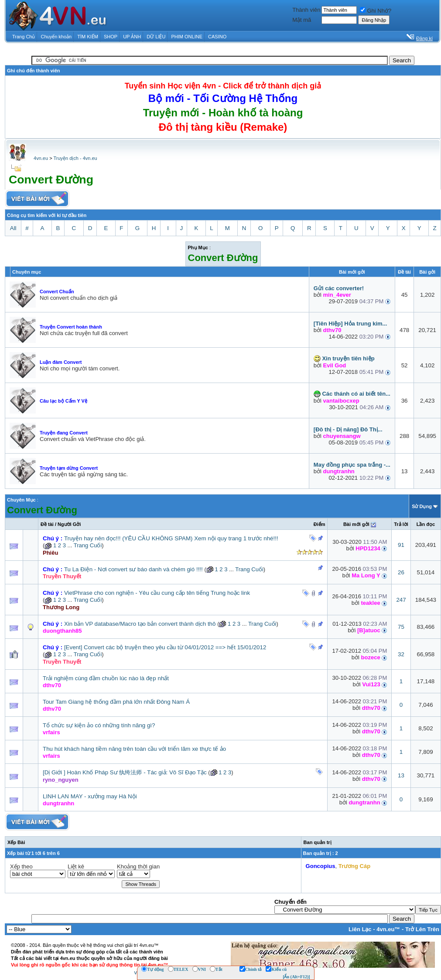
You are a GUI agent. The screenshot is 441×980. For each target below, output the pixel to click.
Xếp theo (21, 866)
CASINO (217, 37)
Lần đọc (426, 524)
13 (401, 775)
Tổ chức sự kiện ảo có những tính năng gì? (99, 725)
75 (401, 627)
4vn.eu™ (388, 929)
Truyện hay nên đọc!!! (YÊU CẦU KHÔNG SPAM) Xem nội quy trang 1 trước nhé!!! (171, 538)
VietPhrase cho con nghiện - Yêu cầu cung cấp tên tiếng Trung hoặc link (157, 593)
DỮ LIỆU (156, 37)
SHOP (111, 37)
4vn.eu (41, 158)
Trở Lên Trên (422, 929)
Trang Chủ (24, 37)
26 (401, 572)
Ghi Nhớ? (376, 11)
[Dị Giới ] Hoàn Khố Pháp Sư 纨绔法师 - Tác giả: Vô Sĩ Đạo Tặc (125, 772)
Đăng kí (424, 38)
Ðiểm (320, 524)
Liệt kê (76, 866)
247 (401, 600)
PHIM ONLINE (187, 37)
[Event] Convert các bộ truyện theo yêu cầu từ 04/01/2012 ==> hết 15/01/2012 (165, 647)
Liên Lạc (360, 929)
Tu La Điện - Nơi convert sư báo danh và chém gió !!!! (133, 569)
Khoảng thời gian (138, 866)
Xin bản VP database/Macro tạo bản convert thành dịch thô (140, 624)
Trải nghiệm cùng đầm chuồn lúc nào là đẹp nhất (106, 678)
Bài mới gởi (356, 524)
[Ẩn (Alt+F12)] (296, 977)
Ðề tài (47, 524)
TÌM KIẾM (88, 37)
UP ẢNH (132, 37)
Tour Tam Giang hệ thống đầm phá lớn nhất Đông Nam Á (116, 702)
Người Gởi (69, 524)
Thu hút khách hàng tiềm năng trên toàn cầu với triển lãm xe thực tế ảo (134, 749)
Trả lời (401, 524)
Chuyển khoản (56, 37)
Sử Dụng (422, 506)
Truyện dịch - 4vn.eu (75, 158)
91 (401, 545)
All (13, 228)
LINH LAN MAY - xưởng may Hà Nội (90, 796)
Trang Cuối (88, 545)
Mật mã (302, 20)
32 (401, 654)
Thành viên (306, 10)
